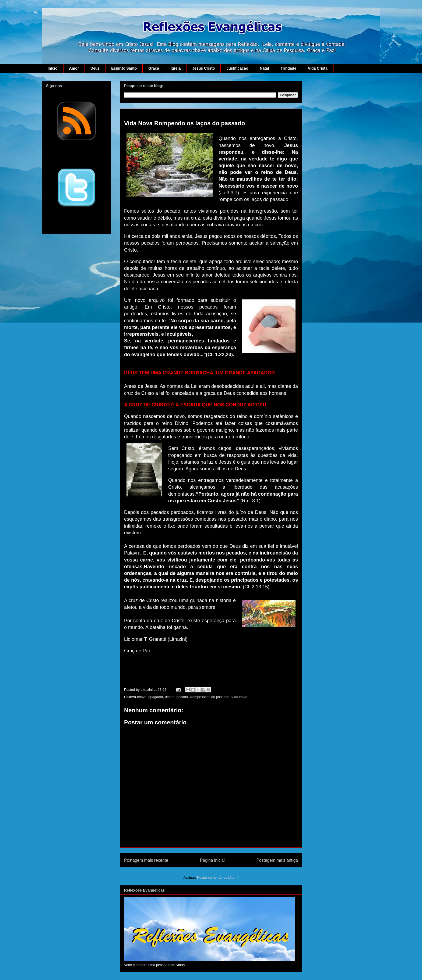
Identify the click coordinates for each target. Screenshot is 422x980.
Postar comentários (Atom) (218, 877)
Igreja (176, 68)
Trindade (289, 68)
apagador (156, 697)
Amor (74, 68)
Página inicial (212, 860)
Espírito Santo (124, 68)
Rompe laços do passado (210, 697)
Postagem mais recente (146, 860)
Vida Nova (239, 697)
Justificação (237, 68)
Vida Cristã (318, 68)
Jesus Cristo (203, 68)
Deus (95, 68)
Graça (154, 68)
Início (53, 68)
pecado (182, 697)
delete (170, 697)
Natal (264, 68)
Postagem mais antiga (277, 860)
